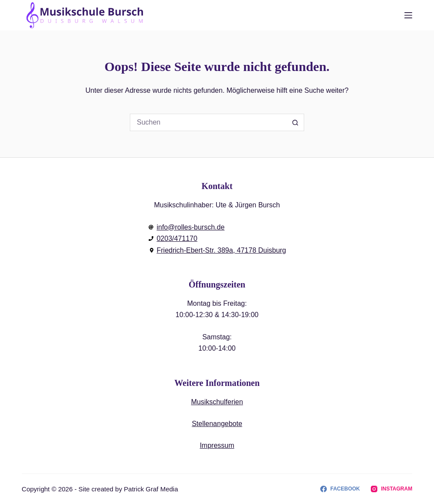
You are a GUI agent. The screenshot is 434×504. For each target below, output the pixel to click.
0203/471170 (177, 238)
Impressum (217, 445)
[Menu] (408, 15)
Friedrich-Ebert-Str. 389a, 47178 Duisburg (221, 250)
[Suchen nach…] (208, 122)
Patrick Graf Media (151, 489)
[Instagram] (392, 489)
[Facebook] (340, 489)
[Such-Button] (295, 122)
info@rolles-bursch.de (190, 227)
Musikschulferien (217, 402)
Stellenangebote (217, 424)
